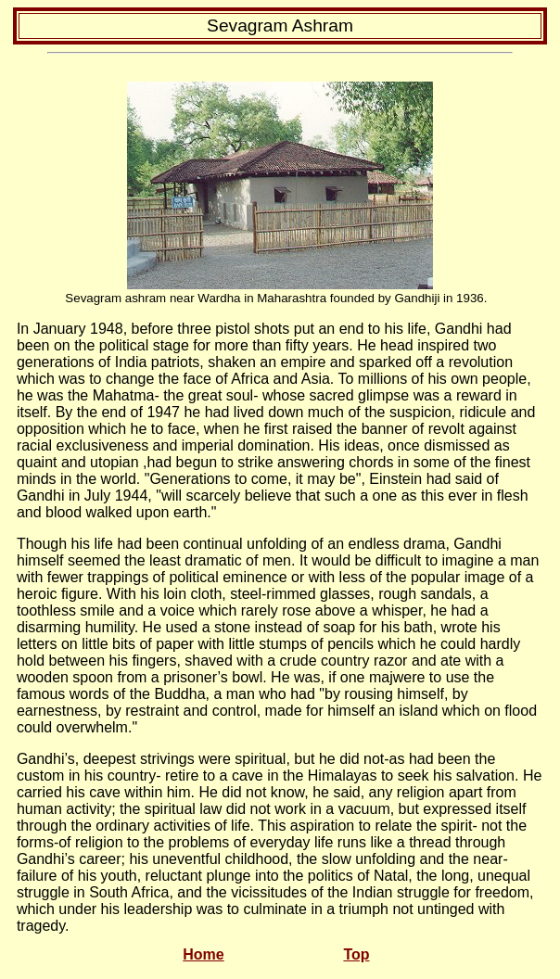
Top (356, 954)
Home (203, 954)
